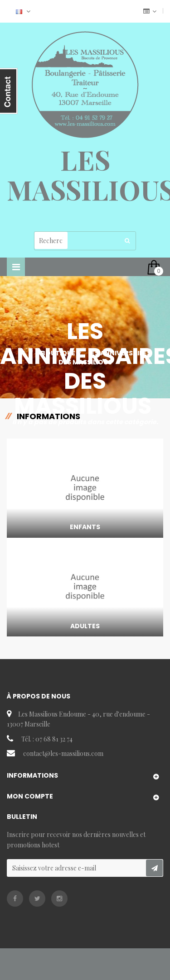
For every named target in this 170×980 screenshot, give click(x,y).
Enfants (85, 527)
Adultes (85, 626)
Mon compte (30, 796)
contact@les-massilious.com (63, 753)
